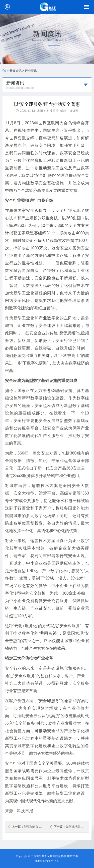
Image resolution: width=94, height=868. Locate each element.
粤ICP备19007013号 (47, 861)
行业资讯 (31, 71)
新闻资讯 (16, 71)
